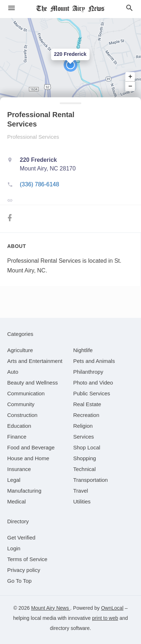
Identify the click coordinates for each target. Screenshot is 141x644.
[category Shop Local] (87, 447)
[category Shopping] (85, 458)
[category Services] (84, 437)
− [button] (130, 86)
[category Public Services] (92, 393)
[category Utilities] (82, 501)
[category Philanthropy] (88, 372)
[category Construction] (22, 415)
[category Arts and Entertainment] (35, 361)
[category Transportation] (91, 480)
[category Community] (21, 404)
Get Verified (21, 538)
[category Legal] (14, 480)
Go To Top (19, 581)
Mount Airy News (51, 608)
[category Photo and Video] (93, 383)
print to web (105, 618)
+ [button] (130, 77)
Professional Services (33, 137)
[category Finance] (17, 437)
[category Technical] (85, 469)
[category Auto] (13, 372)
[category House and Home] (28, 458)
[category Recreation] (87, 415)
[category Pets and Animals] (94, 361)
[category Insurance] (19, 469)
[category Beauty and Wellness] (33, 383)
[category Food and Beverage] (31, 447)
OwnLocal (112, 608)
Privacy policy (24, 570)
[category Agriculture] (20, 350)
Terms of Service (27, 559)
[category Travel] (81, 491)
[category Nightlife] (83, 350)
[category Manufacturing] (24, 491)
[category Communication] (26, 393)
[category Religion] (83, 426)
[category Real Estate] (87, 404)
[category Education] (19, 426)
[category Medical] (17, 501)
